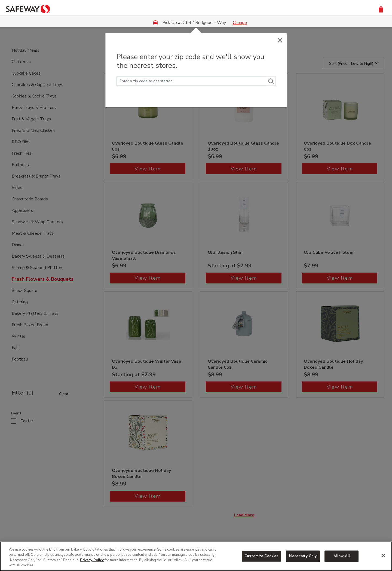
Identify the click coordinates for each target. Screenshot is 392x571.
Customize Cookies (261, 556)
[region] (196, 556)
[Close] (280, 39)
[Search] (271, 81)
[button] (381, 9)
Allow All (342, 556)
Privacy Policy (92, 560)
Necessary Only (303, 556)
